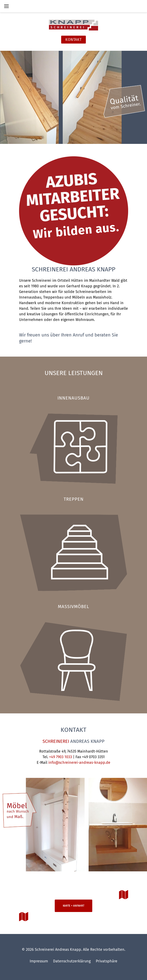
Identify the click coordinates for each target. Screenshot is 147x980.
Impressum (39, 961)
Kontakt (73, 40)
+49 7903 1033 (61, 757)
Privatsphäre (107, 961)
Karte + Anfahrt (74, 906)
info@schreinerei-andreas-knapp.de (79, 763)
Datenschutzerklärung (72, 961)
